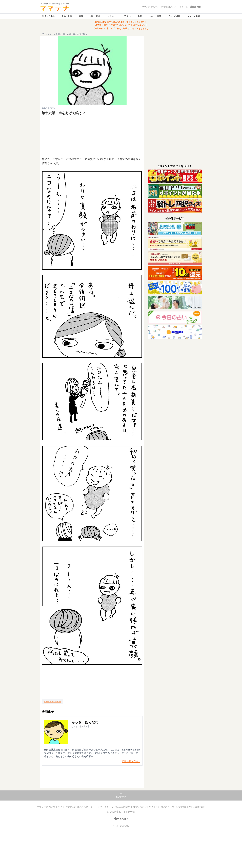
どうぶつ (127, 16)
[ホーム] (43, 34)
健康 (81, 16)
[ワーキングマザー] (52, 701)
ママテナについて (47, 807)
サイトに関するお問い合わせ (73, 807)
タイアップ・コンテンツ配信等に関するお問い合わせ (119, 807)
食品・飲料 (67, 16)
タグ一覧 (130, 812)
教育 (140, 16)
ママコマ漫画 (194, 16)
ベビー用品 (95, 16)
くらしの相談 (174, 16)
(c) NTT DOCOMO (121, 826)
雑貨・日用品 (48, 16)
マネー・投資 (155, 16)
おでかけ (111, 16)
